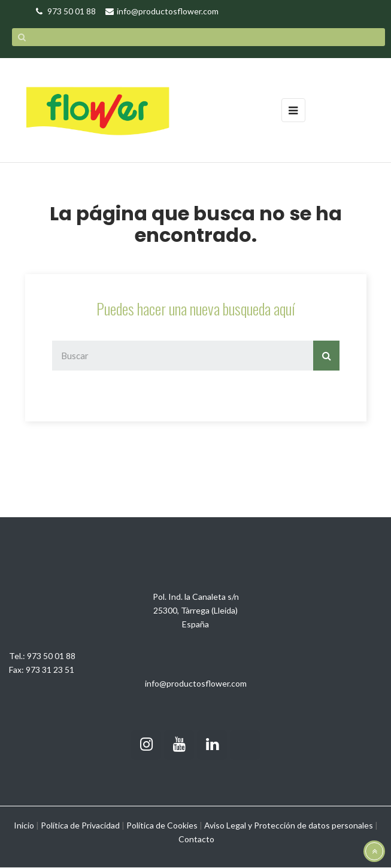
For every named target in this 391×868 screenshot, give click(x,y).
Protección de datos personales (313, 825)
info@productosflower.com (196, 683)
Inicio (24, 825)
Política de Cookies (162, 825)
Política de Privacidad (80, 825)
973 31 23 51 (50, 670)
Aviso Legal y (228, 825)
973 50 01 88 (51, 656)
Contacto (196, 839)
